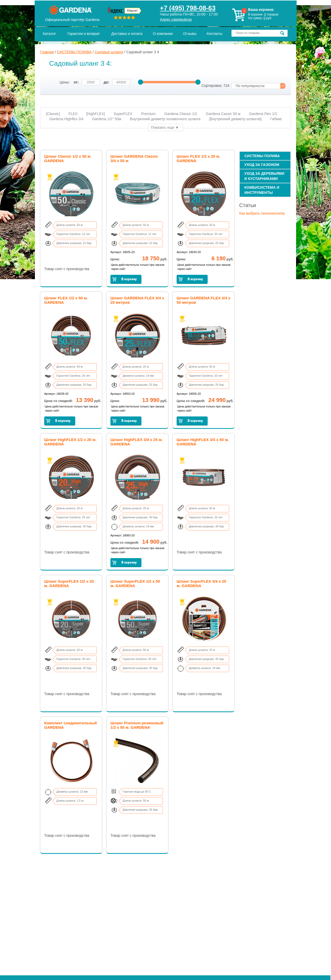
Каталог (50, 34)
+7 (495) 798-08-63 (188, 8)
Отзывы (190, 34)
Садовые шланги (109, 52)
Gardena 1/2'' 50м (107, 119)
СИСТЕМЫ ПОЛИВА (74, 52)
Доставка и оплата (127, 34)
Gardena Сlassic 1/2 (181, 114)
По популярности (250, 86)
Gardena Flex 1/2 (263, 114)
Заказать (126, 279)
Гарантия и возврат (84, 34)
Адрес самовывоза (176, 19)
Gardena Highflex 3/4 (66, 119)
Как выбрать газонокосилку (262, 213)
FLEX (73, 114)
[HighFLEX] (96, 114)
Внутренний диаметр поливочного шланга (165, 119)
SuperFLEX (123, 114)
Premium (148, 114)
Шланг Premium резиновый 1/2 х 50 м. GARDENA (137, 725)
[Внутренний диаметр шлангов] (235, 119)
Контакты (214, 34)
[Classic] (53, 114)
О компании (163, 34)
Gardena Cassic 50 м (223, 114)
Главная (47, 52)
